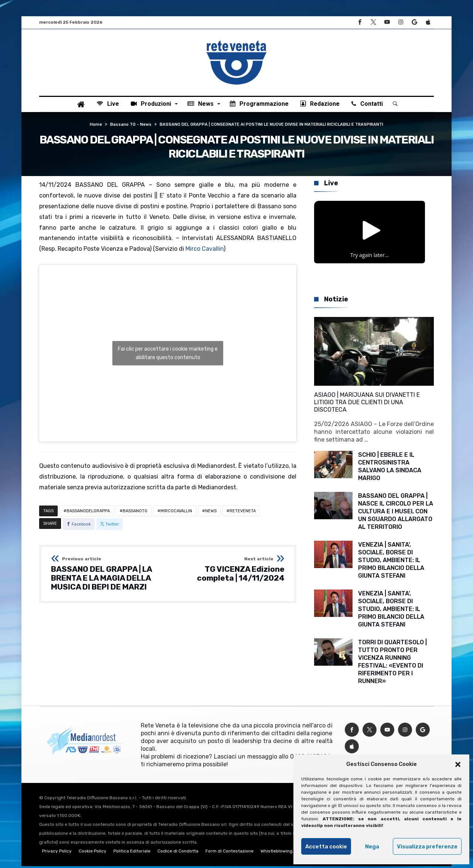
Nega (372, 847)
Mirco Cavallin (205, 251)
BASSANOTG (135, 513)
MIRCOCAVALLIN (176, 513)
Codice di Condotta (178, 853)
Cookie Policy (93, 853)
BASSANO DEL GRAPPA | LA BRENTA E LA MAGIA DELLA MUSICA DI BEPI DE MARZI (107, 576)
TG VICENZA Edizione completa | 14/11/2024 (229, 571)
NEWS (211, 513)
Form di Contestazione (229, 853)
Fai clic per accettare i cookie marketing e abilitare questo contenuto (168, 355)
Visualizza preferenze (427, 847)
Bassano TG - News (131, 126)
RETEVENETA (243, 513)
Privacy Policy (57, 853)
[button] (458, 764)
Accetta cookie (326, 847)
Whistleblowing (277, 853)
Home (96, 126)
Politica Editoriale (132, 853)
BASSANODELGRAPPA (88, 513)
